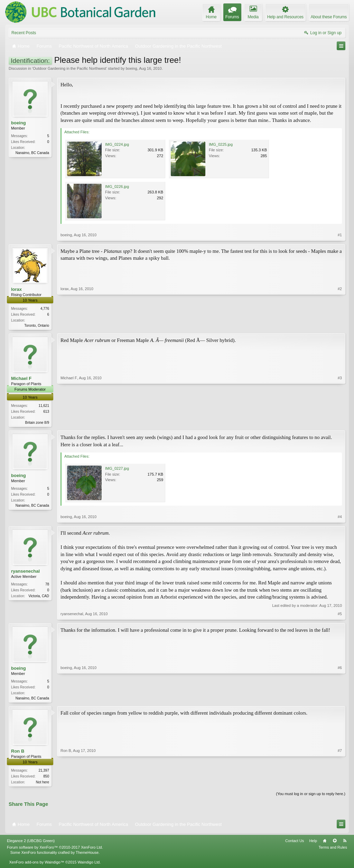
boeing (132, 68)
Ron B (18, 753)
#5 (340, 615)
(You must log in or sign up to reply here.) (311, 797)
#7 (340, 783)
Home (325, 843)
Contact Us (295, 843)
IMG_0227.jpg (117, 470)
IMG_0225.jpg (221, 144)
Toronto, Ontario (37, 326)
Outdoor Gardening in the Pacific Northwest (69, 68)
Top (335, 843)
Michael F (21, 379)
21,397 (44, 772)
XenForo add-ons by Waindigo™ (36, 865)
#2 (340, 325)
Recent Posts (24, 33)
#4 (340, 518)
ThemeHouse (87, 855)
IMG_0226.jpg (117, 187)
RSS (345, 843)
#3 (340, 422)
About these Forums (329, 17)
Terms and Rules (333, 850)
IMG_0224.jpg (117, 144)
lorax (16, 289)
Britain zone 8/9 (37, 423)
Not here (43, 784)
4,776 (45, 309)
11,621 (44, 406)
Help (313, 843)
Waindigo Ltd (88, 865)
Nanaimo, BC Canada (32, 153)
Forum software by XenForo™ (55, 850)
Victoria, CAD (39, 597)
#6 (340, 698)
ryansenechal (25, 573)
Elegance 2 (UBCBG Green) (31, 843)
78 (47, 586)
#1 (340, 235)
